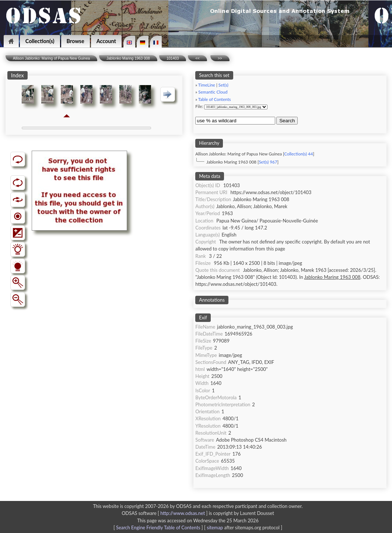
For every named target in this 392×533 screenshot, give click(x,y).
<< (197, 58)
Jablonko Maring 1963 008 (128, 58)
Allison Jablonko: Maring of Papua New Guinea (51, 58)
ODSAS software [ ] (165, 513)
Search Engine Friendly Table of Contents (158, 527)
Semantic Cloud (213, 92)
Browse (76, 41)
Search (287, 121)
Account (106, 41)
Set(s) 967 (268, 162)
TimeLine (207, 85)
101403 (173, 58)
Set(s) (223, 85)
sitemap (215, 527)
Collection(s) (40, 41)
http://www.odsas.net (183, 513)
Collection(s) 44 (298, 154)
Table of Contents (215, 99)
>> (220, 58)
